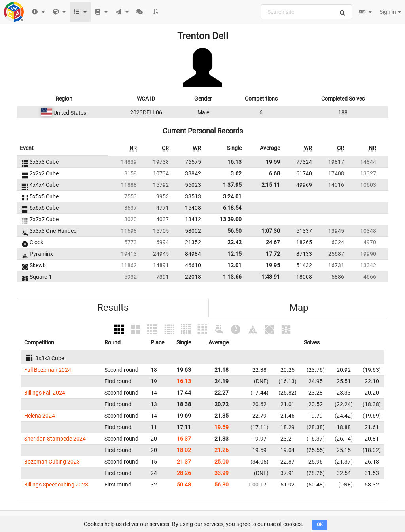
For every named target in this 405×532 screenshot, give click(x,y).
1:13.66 (232, 277)
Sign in (390, 12)
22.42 (235, 242)
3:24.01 (232, 196)
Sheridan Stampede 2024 (55, 439)
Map (299, 308)
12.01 (235, 265)
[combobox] (307, 12)
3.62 (236, 173)
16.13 (235, 162)
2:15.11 (271, 185)
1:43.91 (271, 277)
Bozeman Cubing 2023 (52, 462)
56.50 (235, 231)
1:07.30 (271, 231)
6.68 (274, 173)
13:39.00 (231, 219)
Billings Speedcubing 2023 (56, 484)
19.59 (273, 162)
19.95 (273, 265)
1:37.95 (232, 185)
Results (113, 308)
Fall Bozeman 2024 (48, 370)
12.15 (235, 254)
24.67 (273, 242)
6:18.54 (232, 208)
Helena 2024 (40, 416)
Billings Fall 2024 (45, 393)
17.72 (273, 254)
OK (320, 525)
